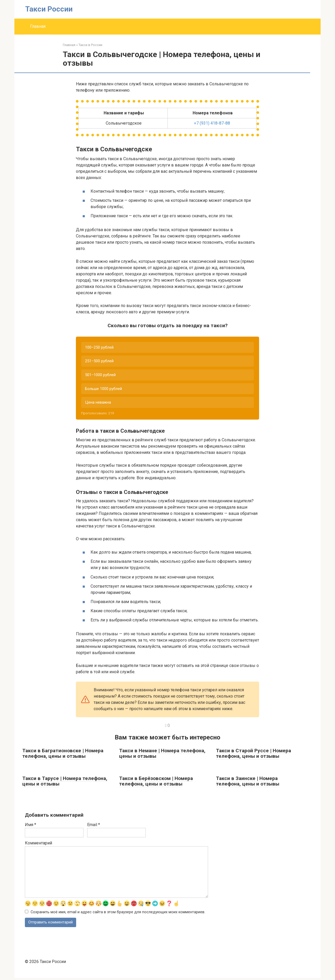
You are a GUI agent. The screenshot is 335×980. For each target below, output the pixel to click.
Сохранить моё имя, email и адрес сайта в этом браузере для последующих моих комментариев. (118, 914)
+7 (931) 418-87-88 (212, 123)
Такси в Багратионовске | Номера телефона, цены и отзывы (63, 755)
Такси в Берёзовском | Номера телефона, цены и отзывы (156, 783)
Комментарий (38, 845)
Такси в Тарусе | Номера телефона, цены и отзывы (65, 783)
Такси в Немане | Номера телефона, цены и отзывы (162, 755)
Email (94, 826)
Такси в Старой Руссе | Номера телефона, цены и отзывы (253, 755)
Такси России (49, 9)
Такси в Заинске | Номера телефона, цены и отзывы (248, 783)
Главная (38, 26)
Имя (30, 826)
